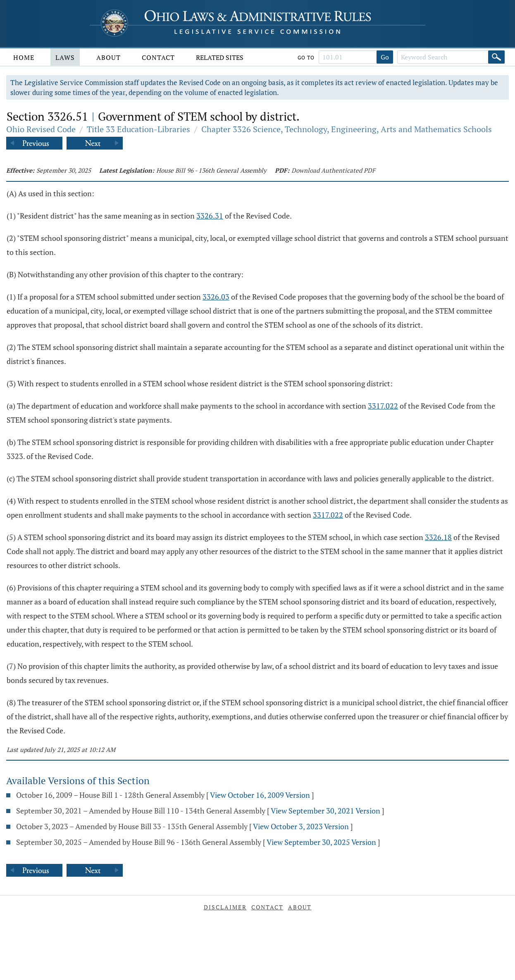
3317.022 (383, 406)
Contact (158, 57)
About (108, 57)
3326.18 (438, 537)
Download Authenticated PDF (333, 170)
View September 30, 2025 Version (321, 842)
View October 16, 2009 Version (260, 795)
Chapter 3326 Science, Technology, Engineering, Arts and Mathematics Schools (347, 129)
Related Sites (220, 57)
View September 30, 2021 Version (325, 811)
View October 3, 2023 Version (301, 826)
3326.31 (210, 216)
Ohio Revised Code (41, 129)
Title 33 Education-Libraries (138, 129)
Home (24, 57)
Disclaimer (225, 907)
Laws (65, 57)
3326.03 (216, 297)
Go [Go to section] (385, 57)
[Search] (496, 57)
